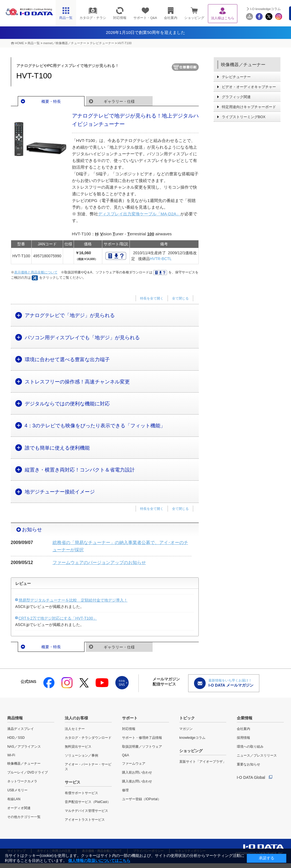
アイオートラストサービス (85, 820)
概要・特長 (51, 101)
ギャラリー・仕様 (119, 101)
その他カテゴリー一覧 (24, 817)
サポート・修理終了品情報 (142, 738)
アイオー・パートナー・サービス (88, 767)
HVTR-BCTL (161, 259)
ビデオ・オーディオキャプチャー (249, 87)
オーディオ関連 (19, 808)
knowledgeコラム (192, 738)
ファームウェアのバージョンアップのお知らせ (99, 563)
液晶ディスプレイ (21, 729)
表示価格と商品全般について (36, 272)
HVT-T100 (125, 43)
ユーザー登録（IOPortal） (141, 799)
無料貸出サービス (78, 747)
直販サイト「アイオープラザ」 (203, 762)
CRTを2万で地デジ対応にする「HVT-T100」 (58, 618)
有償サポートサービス (81, 793)
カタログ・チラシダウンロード (88, 738)
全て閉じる (180, 298)
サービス (73, 782)
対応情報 (129, 729)
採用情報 (243, 738)
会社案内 (243, 729)
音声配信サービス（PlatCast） (88, 802)
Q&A (125, 755)
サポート (130, 718)
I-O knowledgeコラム (265, 9)
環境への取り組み (250, 747)
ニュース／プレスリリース (257, 755)
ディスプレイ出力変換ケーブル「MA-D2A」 (139, 214)
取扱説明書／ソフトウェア (142, 747)
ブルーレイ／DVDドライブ (27, 772)
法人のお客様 (76, 718)
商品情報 (15, 718)
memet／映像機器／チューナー (65, 43)
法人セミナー (75, 729)
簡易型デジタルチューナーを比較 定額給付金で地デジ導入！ (73, 600)
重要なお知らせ (248, 764)
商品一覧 (34, 43)
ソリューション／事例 (81, 755)
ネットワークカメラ (22, 781)
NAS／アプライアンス (24, 747)
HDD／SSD (16, 738)
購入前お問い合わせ (137, 772)
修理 (125, 790)
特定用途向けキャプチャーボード (249, 107)
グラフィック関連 (236, 97)
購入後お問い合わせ (137, 781)
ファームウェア (134, 764)
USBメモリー (17, 790)
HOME (20, 43)
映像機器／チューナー (243, 65)
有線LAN (14, 799)
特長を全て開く (152, 298)
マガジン (186, 729)
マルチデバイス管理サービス (86, 811)
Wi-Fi (11, 755)
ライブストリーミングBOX (244, 117)
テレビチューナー (102, 43)
